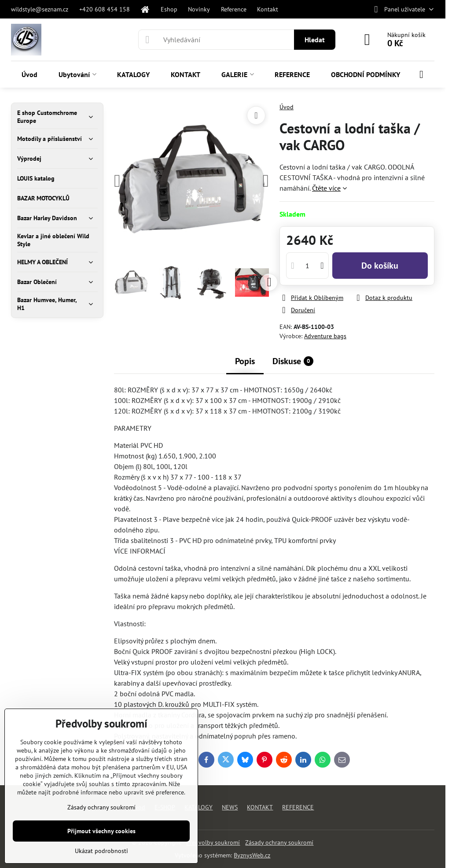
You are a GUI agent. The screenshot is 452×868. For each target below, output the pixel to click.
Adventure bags (325, 336)
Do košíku (380, 266)
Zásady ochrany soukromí (279, 842)
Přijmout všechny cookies (101, 831)
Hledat (315, 40)
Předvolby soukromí (213, 842)
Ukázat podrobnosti (101, 851)
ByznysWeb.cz (252, 855)
